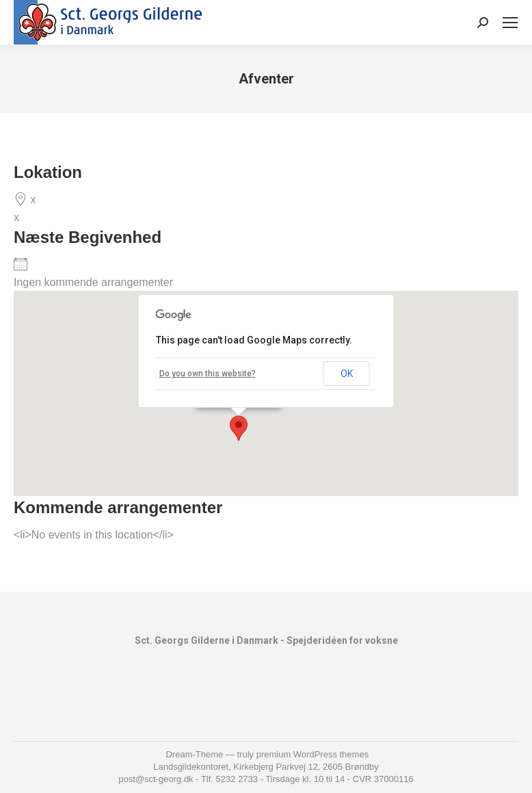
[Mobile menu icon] (510, 23)
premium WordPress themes (312, 754)
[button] (239, 428)
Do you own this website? (208, 374)
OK (347, 374)
